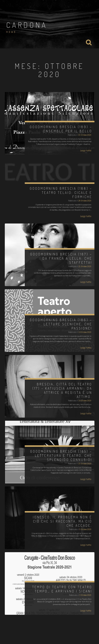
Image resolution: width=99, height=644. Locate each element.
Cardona (27, 25)
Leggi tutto (86, 150)
